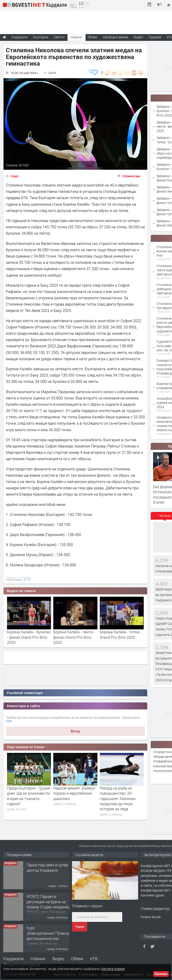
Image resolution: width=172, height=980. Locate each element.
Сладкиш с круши (87, 906)
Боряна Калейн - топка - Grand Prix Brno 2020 (121, 634)
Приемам (161, 974)
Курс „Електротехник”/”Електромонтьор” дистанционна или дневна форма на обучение (57, 938)
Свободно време (115, 37)
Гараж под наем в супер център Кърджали (47, 867)
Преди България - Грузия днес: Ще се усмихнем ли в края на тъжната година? (29, 796)
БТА (27, 579)
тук (9, 721)
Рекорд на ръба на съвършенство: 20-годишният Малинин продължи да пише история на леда (118, 798)
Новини (76, 37)
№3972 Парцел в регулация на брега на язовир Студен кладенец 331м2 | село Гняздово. (48, 904)
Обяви (77, 959)
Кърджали (13, 959)
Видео (58, 959)
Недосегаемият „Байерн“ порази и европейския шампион (75, 793)
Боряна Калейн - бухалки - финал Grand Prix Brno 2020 (29, 637)
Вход (75, 731)
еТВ (94, 959)
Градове (155, 37)
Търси (80, 927)
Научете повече (113, 969)
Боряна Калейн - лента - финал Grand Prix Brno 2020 (74, 637)
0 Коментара (131, 176)
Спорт (15, 176)
